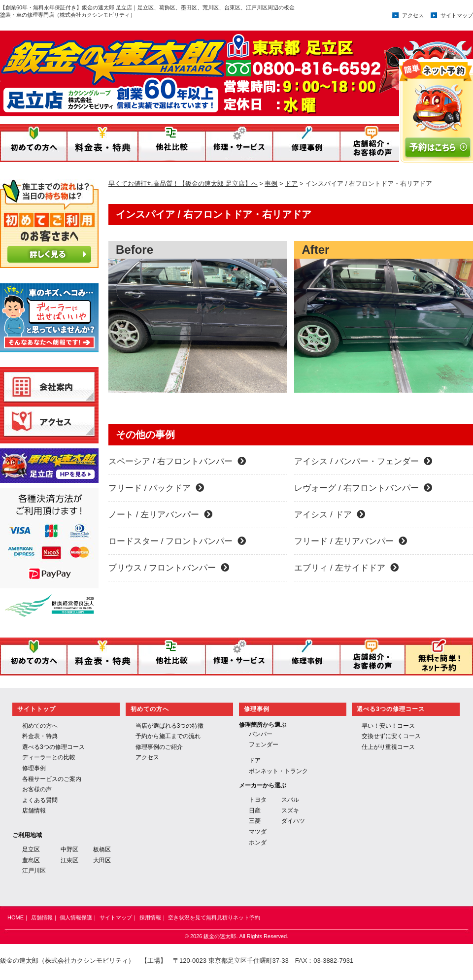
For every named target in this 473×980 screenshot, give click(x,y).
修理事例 (34, 768)
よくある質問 (40, 800)
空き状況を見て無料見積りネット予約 (214, 917)
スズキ (290, 811)
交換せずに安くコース (391, 736)
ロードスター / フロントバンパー (177, 541)
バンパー (261, 734)
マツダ (258, 832)
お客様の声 (37, 789)
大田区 (102, 860)
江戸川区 (34, 871)
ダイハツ (293, 821)
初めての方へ (40, 726)
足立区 (31, 849)
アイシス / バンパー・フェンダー (363, 461)
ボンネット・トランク (278, 771)
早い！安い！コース (388, 726)
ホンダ (258, 843)
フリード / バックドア (156, 488)
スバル (290, 800)
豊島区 (31, 860)
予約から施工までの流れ (168, 736)
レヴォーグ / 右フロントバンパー (363, 488)
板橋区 (102, 849)
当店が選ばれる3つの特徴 (170, 726)
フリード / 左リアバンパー (350, 541)
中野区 (69, 849)
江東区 (69, 860)
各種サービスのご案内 (52, 779)
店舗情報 (34, 811)
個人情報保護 (76, 917)
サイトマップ (457, 15)
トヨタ (258, 800)
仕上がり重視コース (388, 747)
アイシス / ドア (329, 515)
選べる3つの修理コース (53, 747)
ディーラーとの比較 (49, 757)
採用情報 (150, 917)
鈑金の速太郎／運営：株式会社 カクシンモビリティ (196, 70)
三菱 (255, 821)
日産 (255, 811)
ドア (255, 760)
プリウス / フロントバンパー (169, 568)
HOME (16, 917)
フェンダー (264, 744)
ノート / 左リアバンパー (160, 515)
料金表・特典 (40, 736)
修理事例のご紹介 (159, 747)
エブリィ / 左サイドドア (346, 568)
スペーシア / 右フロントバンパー (177, 461)
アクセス (413, 15)
